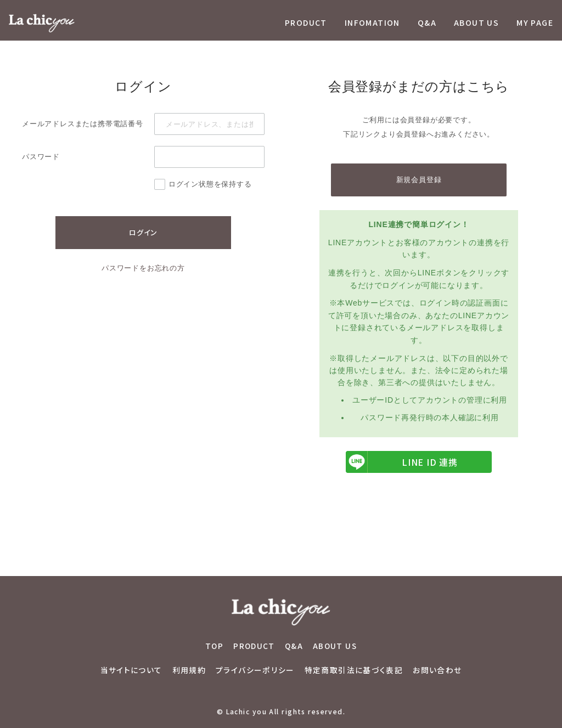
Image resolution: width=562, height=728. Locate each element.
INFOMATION (372, 22)
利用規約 (189, 670)
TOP (214, 646)
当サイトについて (131, 670)
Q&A (427, 22)
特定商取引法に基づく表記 (354, 670)
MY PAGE (535, 22)
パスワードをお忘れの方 (143, 268)
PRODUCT (306, 22)
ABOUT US (476, 22)
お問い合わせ (437, 670)
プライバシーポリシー (255, 670)
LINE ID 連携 (402, 462)
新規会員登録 (419, 180)
